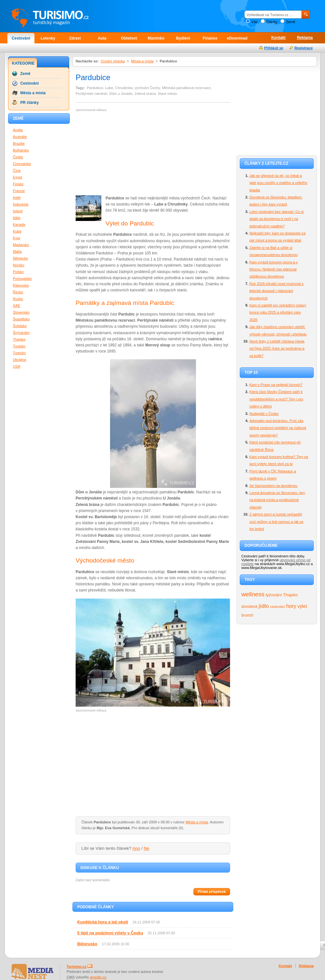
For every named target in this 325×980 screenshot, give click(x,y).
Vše (254, 22)
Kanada (19, 224)
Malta (17, 252)
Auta (102, 38)
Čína (17, 170)
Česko (18, 157)
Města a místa (142, 61)
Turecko (19, 353)
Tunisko (19, 346)
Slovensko (21, 312)
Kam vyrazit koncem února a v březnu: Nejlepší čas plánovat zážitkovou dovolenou (274, 269)
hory (291, 606)
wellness (253, 594)
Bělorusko (87, 944)
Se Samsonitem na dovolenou (273, 486)
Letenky (48, 38)
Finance (210, 38)
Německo (20, 258)
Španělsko (21, 319)
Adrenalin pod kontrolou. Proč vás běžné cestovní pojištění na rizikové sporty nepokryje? (278, 428)
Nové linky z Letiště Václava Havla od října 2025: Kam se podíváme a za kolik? (277, 348)
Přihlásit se (274, 48)
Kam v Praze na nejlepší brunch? (276, 385)
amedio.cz (98, 977)
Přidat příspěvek (212, 892)
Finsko (18, 184)
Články (272, 22)
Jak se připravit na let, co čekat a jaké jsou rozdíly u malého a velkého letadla (278, 183)
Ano (136, 848)
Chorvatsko (22, 164)
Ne (147, 848)
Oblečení (129, 38)
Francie (19, 191)
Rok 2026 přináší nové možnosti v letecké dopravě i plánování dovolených (277, 291)
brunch (247, 615)
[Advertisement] (122, 154)
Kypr (17, 238)
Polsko (18, 272)
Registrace (304, 48)
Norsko (19, 265)
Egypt (18, 177)
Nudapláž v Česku (264, 414)
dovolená (249, 607)
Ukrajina (19, 360)
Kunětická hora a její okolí (103, 922)
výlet (302, 606)
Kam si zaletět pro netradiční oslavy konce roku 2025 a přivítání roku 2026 (278, 312)
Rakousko (21, 285)
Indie (17, 197)
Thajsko (290, 595)
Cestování (21, 38)
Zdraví (75, 38)
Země (291, 22)
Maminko (156, 38)
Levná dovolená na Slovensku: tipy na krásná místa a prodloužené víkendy (277, 500)
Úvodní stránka (113, 61)
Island (18, 211)
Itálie (17, 218)
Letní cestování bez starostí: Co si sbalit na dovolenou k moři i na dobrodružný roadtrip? (277, 219)
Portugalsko (22, 279)
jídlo (264, 606)
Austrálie (20, 137)
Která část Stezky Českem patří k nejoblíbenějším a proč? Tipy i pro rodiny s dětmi (276, 399)
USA (17, 366)
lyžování (274, 595)
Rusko (18, 299)
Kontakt (279, 38)
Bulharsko (21, 150)
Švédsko (20, 326)
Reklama (305, 38)
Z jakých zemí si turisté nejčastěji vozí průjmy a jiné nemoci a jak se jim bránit (276, 522)
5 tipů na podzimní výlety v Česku (110, 933)
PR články (29, 103)
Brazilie (19, 143)
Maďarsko (21, 245)
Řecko (18, 292)
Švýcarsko (21, 333)
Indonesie (21, 204)
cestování (277, 607)
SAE (16, 306)
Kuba (17, 231)
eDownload (237, 38)
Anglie (18, 130)
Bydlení (183, 38)
